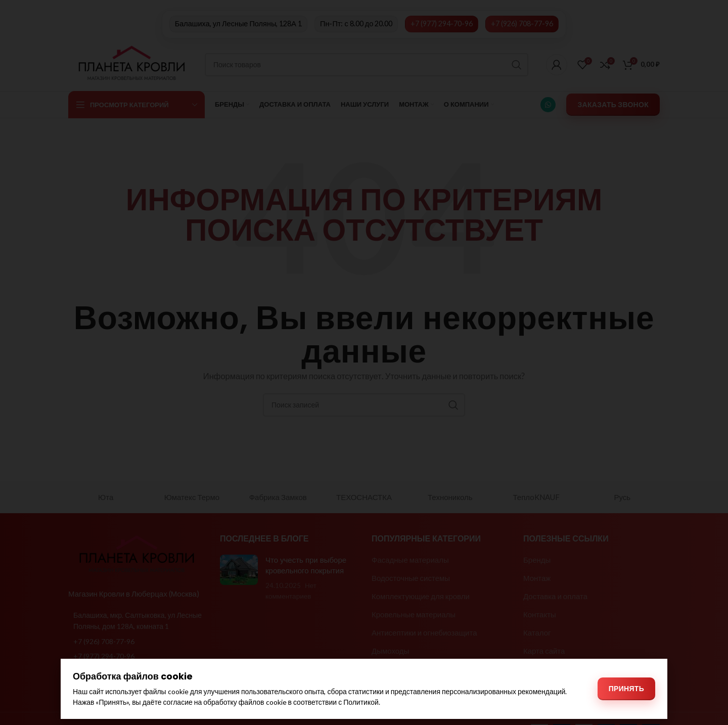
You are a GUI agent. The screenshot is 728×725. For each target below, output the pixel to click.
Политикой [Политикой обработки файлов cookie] (361, 702)
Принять (626, 688)
